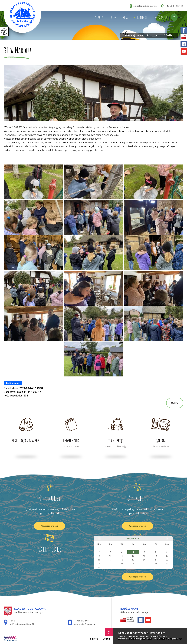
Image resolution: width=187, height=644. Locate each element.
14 (156, 556)
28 (156, 564)
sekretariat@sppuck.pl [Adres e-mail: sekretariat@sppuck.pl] (85, 624)
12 (133, 556)
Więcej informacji (50, 526)
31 (110, 567)
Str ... (147, 35)
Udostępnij (13, 383)
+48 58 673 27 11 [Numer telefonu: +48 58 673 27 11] (82, 621)
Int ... (156, 35)
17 (110, 560)
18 (122, 560)
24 (110, 564)
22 (167, 560)
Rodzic (127, 17)
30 (99, 567)
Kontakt (142, 17)
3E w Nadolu (17, 50)
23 (99, 564)
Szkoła (99, 17)
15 (167, 556)
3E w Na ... (167, 35)
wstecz (175, 403)
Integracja (161, 17)
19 (133, 560)
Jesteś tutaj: (130, 35)
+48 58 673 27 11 (172, 6)
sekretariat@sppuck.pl (144, 6)
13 (144, 556)
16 (99, 560)
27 (144, 564)
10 (110, 556)
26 (133, 564)
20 (144, 560)
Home (140, 35)
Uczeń (113, 17)
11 (122, 556)
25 (122, 564)
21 (156, 560)
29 (167, 564)
